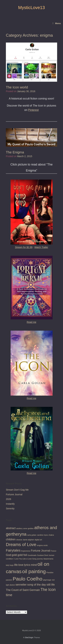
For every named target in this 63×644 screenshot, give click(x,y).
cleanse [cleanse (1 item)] (19, 540)
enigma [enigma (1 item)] (40, 545)
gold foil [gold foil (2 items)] (22, 555)
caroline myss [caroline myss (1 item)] (42, 535)
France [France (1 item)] (54, 551)
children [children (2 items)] (11, 539)
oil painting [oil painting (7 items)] (34, 571)
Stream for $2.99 (24, 247)
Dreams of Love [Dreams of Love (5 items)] (21, 545)
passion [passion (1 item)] (9, 580)
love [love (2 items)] (21, 565)
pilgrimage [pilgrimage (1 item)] (47, 580)
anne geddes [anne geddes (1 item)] (29, 528)
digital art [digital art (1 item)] (38, 540)
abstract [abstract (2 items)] (11, 528)
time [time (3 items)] (9, 595)
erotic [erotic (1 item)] (46, 545)
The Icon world (17, 87)
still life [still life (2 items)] (51, 585)
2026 (8, 499)
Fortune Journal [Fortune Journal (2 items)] (40, 551)
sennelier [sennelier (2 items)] (21, 585)
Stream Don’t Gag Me (17, 490)
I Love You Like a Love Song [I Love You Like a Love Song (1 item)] (25, 559)
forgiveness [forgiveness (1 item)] (26, 551)
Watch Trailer (41, 247)
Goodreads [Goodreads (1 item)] (32, 555)
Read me (32, 322)
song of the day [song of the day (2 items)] (37, 585)
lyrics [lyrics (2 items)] (27, 565)
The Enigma (15, 152)
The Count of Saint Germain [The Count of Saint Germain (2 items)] (23, 590)
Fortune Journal (14, 494)
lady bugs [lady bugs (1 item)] (10, 565)
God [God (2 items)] (8, 555)
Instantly (10, 504)
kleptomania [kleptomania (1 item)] (48, 559)
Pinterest (33, 110)
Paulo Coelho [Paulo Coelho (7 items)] (28, 579)
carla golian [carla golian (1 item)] (32, 535)
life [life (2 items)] (16, 565)
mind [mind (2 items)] (34, 565)
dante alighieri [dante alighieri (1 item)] (28, 540)
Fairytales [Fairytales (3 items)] (13, 550)
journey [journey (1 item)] (40, 559)
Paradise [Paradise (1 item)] (50, 572)
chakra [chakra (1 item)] (51, 535)
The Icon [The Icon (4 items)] (48, 590)
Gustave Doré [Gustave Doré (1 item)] (43, 555)
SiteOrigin (29, 637)
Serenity (10, 509)
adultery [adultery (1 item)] (19, 528)
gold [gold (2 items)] (14, 555)
